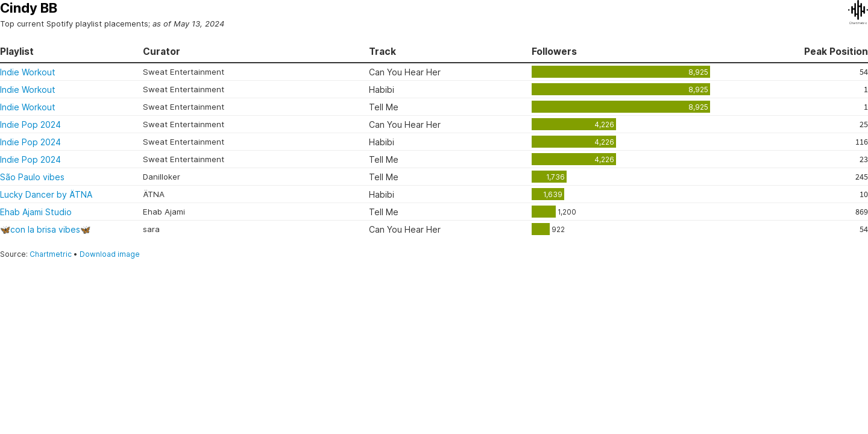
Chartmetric (51, 254)
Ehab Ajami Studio (36, 212)
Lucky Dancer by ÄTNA (46, 194)
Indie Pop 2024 (30, 124)
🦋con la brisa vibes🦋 (45, 229)
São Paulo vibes (32, 177)
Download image (110, 254)
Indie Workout (28, 72)
